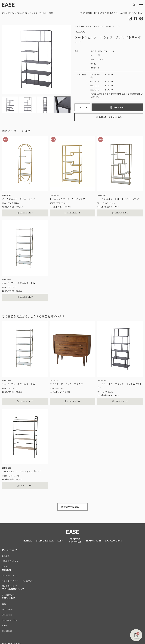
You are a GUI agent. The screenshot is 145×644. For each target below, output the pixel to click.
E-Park (5, 626)
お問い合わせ (9, 598)
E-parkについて (8, 595)
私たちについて (10, 551)
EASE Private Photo (10, 621)
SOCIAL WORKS (113, 541)
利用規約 (6, 570)
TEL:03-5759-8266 (131, 13)
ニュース (6, 567)
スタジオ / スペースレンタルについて (18, 581)
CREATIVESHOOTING (75, 541)
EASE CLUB (7, 631)
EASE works (7, 615)
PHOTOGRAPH (93, 541)
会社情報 (6, 556)
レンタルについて (9, 576)
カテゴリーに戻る (73, 507)
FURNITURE (22, 13)
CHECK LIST (117, 108)
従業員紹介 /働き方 (10, 562)
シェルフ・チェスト (38, 13)
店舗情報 (85, 13)
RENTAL (11, 13)
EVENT (61, 541)
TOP (4, 13)
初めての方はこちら (105, 13)
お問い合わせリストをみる (109, 117)
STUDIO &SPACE (45, 541)
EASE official (7, 610)
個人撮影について (9, 587)
